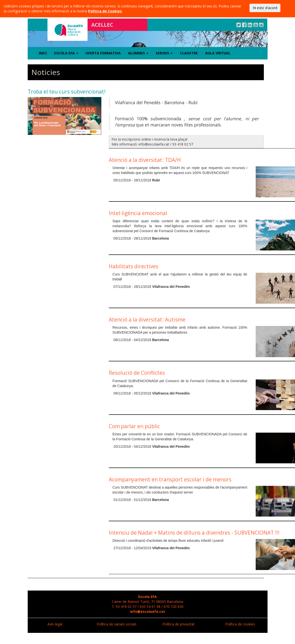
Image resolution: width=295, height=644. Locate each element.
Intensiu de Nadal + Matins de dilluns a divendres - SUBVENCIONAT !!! (194, 533)
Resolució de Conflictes (137, 373)
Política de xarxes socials (117, 624)
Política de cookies (240, 624)
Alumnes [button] (138, 53)
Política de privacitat (179, 624)
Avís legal (55, 624)
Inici (43, 53)
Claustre (189, 53)
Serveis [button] (164, 53)
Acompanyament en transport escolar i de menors (170, 479)
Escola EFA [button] (66, 53)
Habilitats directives (134, 266)
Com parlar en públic (134, 426)
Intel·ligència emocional (138, 213)
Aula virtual (218, 53)
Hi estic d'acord (265, 8)
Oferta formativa (103, 53)
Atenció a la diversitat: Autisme (147, 320)
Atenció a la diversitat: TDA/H (145, 160)
